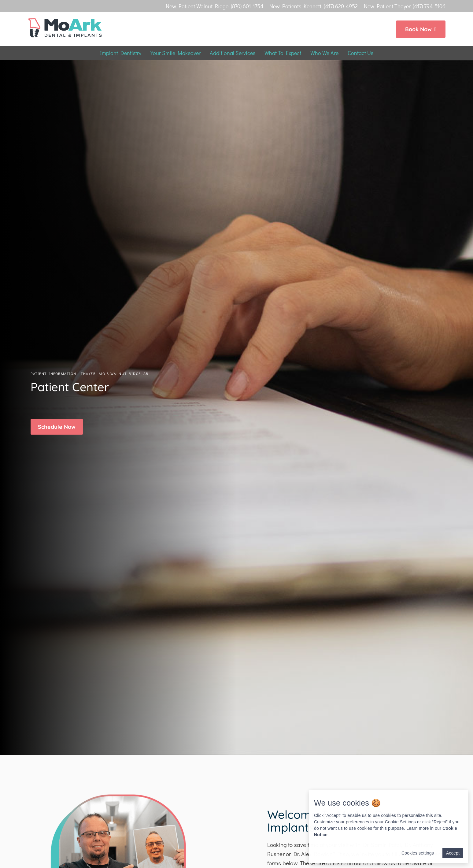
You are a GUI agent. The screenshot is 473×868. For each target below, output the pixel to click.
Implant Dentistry (121, 53)
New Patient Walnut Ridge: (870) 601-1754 (214, 6)
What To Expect (283, 53)
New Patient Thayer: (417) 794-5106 (405, 6)
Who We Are (324, 53)
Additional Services (233, 53)
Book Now (421, 29)
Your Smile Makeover (176, 53)
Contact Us (360, 53)
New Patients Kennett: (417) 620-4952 (314, 6)
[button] (57, 427)
